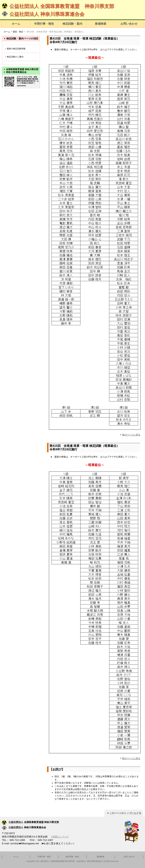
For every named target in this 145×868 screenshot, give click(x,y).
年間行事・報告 (44, 24)
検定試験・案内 (72, 24)
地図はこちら (60, 837)
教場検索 (101, 24)
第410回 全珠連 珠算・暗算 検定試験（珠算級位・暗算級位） (56, 32)
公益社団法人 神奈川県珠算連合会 (43, 14)
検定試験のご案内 (14, 57)
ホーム (16, 24)
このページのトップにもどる (124, 813)
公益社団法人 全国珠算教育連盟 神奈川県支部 (58, 6)
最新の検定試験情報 (15, 49)
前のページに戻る (130, 435)
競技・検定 (18, 32)
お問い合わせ (129, 24)
